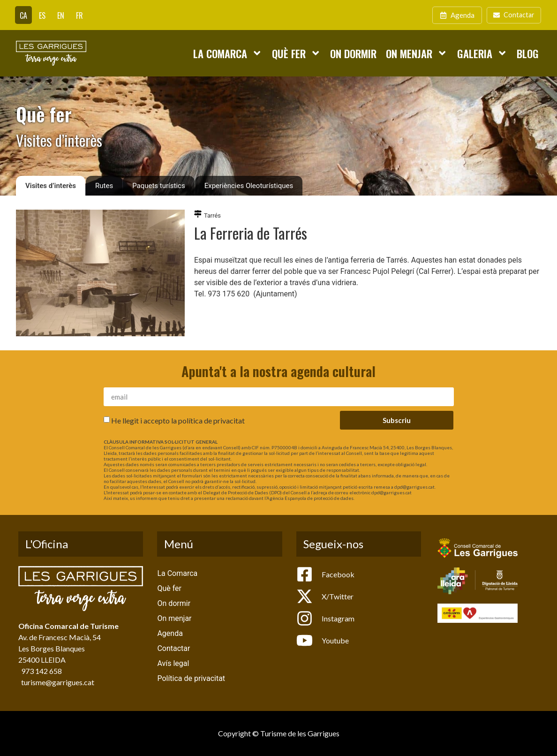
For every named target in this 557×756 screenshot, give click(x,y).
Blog (528, 53)
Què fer (296, 53)
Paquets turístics (159, 186)
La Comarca (228, 53)
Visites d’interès (51, 186)
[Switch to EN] (61, 15)
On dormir (353, 53)
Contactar (173, 648)
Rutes (104, 186)
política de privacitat (211, 420)
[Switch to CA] (23, 15)
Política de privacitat (191, 678)
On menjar (417, 53)
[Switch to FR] (79, 15)
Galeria (482, 53)
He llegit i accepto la (178, 420)
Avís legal (173, 663)
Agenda (170, 633)
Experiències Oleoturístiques (249, 186)
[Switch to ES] (42, 15)
